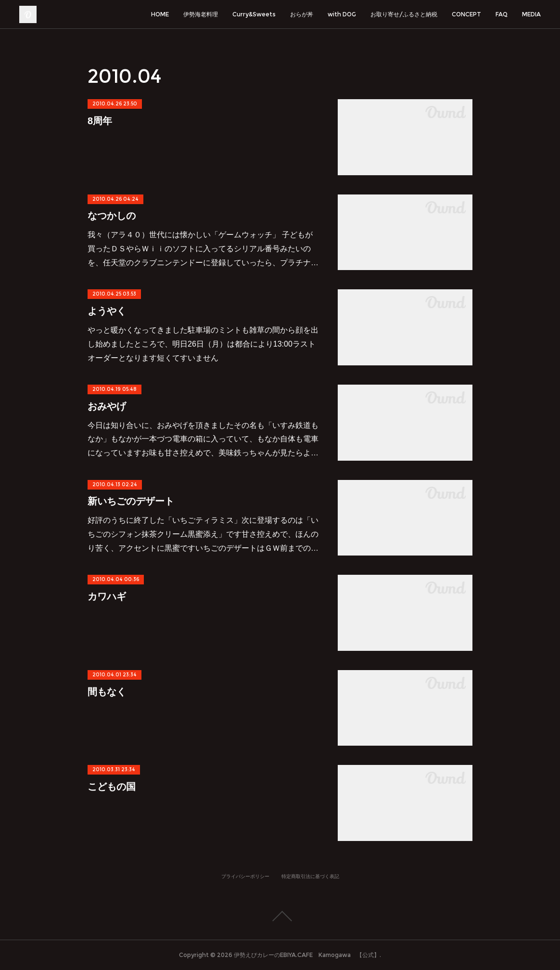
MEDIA (531, 14)
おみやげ (107, 406)
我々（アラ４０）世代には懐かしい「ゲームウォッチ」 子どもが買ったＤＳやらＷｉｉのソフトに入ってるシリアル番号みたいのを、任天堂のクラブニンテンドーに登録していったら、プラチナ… (203, 249)
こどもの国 (112, 787)
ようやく (107, 311)
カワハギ (107, 596)
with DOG (342, 14)
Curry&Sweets (254, 14)
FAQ (502, 14)
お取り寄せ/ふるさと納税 (404, 14)
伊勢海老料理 (201, 14)
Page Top (280, 916)
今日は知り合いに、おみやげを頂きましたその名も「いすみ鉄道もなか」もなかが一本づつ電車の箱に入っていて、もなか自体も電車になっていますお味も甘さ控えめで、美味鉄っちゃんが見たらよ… (203, 439)
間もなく (107, 692)
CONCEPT (466, 14)
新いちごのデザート (131, 501)
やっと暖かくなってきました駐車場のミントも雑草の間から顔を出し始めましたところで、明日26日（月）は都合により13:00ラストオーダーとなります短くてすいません (203, 344)
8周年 (100, 121)
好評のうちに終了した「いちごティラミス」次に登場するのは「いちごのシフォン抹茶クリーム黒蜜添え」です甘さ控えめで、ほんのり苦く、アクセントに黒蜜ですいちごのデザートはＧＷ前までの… (203, 534)
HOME (160, 14)
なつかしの (112, 216)
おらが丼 (302, 14)
